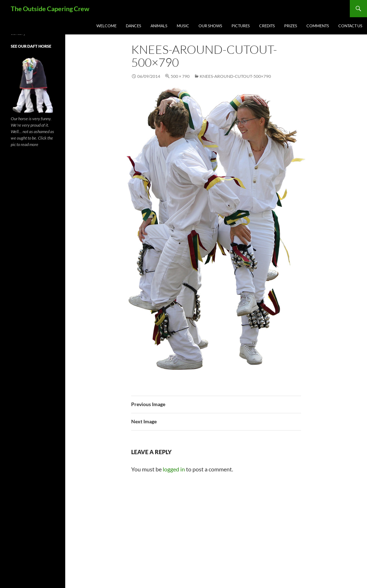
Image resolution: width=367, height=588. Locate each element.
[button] (216, 228)
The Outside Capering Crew (50, 9)
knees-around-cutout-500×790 (235, 76)
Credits (267, 26)
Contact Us (350, 26)
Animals (159, 26)
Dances (134, 26)
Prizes (291, 26)
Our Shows (210, 26)
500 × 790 (180, 76)
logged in (174, 469)
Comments (318, 26)
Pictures (241, 26)
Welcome (106, 26)
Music (183, 26)
